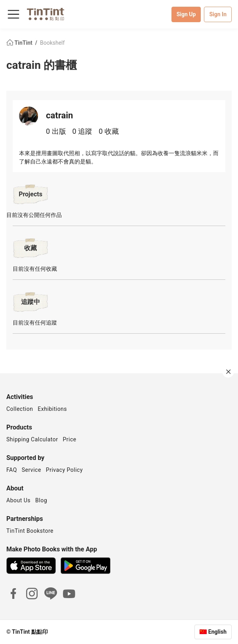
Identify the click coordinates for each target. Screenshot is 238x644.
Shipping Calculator (32, 439)
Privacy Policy (64, 470)
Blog (41, 500)
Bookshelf (52, 43)
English (217, 632)
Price (70, 439)
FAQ (12, 470)
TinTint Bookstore (30, 531)
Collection (20, 409)
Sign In (218, 14)
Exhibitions (52, 409)
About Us (18, 500)
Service (31, 470)
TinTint (20, 43)
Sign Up (186, 14)
